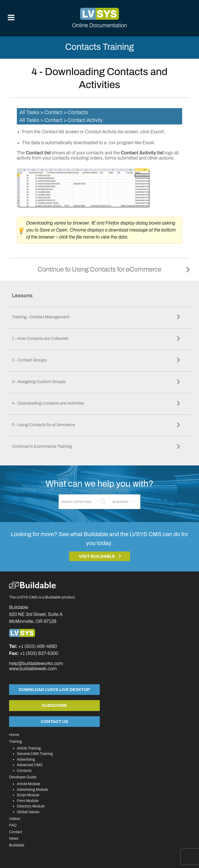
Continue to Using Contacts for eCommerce (99, 269)
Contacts (24, 771)
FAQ (13, 825)
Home (14, 735)
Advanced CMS (30, 765)
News (14, 838)
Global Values (28, 812)
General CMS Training (35, 754)
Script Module (28, 795)
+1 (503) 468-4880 (38, 646)
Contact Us (54, 721)
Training (16, 741)
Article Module (29, 784)
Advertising (26, 759)
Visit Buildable (97, 556)
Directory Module (31, 806)
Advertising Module (32, 790)
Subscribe (55, 705)
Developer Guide (23, 777)
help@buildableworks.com (36, 663)
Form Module (28, 801)
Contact (16, 832)
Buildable (17, 845)
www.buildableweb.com (33, 669)
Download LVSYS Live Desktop (54, 689)
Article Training (29, 748)
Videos (15, 819)
